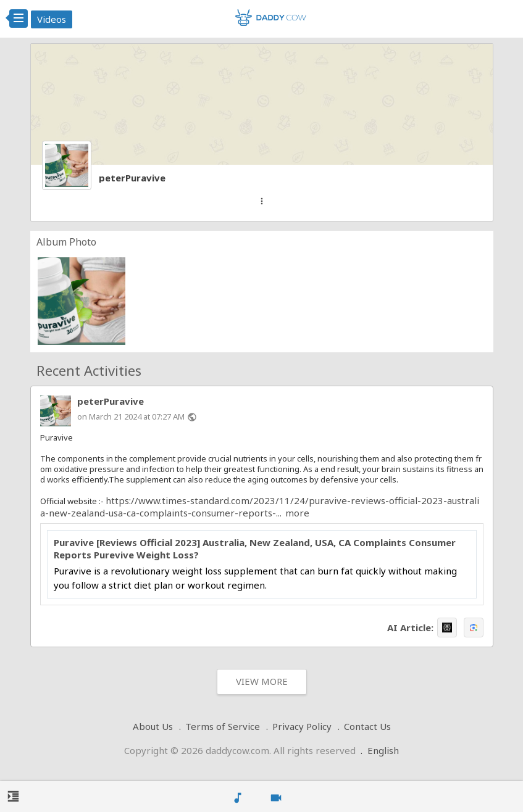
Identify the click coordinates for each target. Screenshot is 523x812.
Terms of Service (223, 726)
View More (262, 681)
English (383, 750)
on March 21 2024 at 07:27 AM (131, 416)
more (297, 513)
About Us (153, 726)
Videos (52, 19)
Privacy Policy (302, 726)
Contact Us (367, 726)
